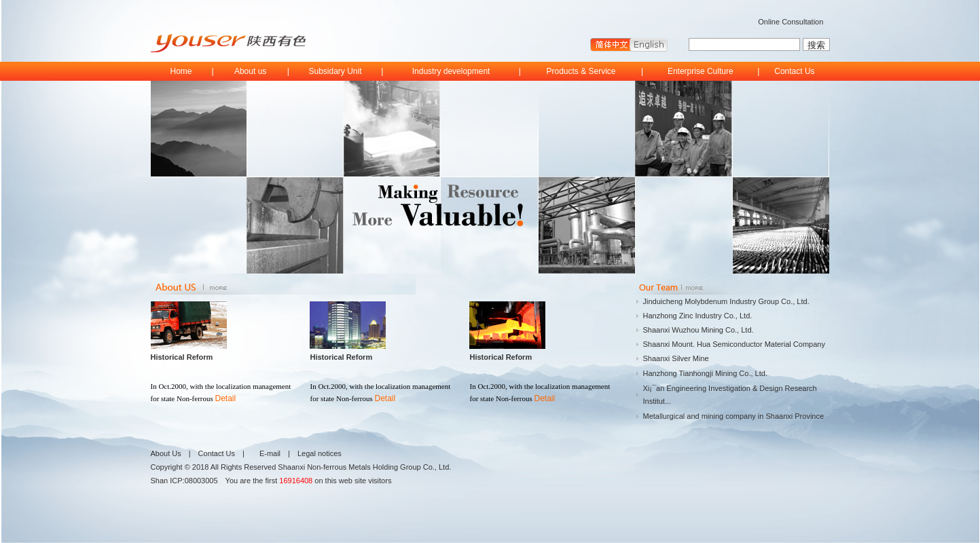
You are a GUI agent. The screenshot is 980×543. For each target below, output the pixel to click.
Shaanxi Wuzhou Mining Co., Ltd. (698, 330)
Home (181, 71)
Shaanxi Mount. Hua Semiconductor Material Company (734, 344)
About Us (166, 453)
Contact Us (794, 71)
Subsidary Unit (335, 71)
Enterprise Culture (701, 71)
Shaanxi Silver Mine (676, 358)
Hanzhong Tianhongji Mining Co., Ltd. (705, 373)
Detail (226, 398)
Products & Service (581, 71)
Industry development (451, 71)
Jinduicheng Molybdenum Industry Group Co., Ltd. (726, 301)
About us (250, 71)
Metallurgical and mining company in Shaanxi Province (734, 416)
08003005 (201, 481)
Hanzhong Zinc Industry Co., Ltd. (698, 316)
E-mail (270, 453)
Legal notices (320, 453)
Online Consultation (791, 22)
